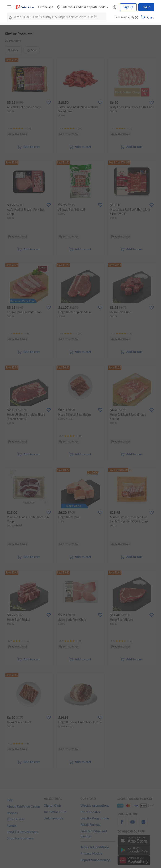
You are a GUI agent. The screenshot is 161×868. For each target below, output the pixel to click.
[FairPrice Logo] (25, 7)
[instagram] (143, 824)
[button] (136, 18)
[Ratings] (19, 129)
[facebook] (122, 824)
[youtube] (132, 824)
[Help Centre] (115, 7)
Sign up (128, 7)
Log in (146, 7)
